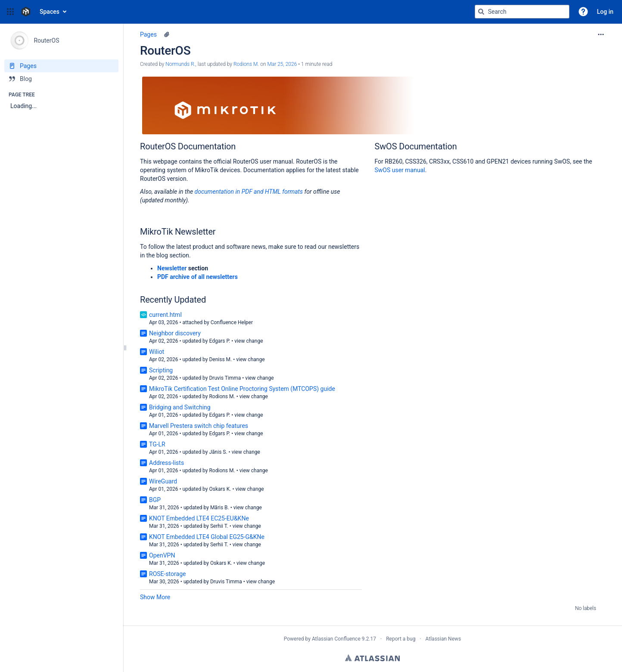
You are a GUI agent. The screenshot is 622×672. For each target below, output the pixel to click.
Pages (148, 34)
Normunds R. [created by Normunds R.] (180, 64)
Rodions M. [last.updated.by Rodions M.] (246, 64)
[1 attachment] (167, 34)
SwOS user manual (400, 170)
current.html (165, 315)
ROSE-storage (167, 574)
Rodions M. (222, 396)
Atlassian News (443, 639)
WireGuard (163, 481)
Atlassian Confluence (336, 639)
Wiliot (157, 352)
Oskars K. (220, 489)
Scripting (161, 370)
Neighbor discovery (175, 333)
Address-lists (166, 463)
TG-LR (157, 444)
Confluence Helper (232, 322)
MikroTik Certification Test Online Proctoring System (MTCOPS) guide (242, 389)
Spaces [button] (50, 12)
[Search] (481, 12)
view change (249, 341)
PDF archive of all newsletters (197, 277)
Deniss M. (220, 359)
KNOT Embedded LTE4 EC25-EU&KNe (199, 518)
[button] (10, 12)
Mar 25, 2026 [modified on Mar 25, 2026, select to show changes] (282, 64)
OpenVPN (162, 555)
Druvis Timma (225, 378)
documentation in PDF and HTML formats (249, 192)
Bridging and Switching (180, 407)
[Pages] (61, 66)
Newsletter (172, 268)
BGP (155, 500)
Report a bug (401, 639)
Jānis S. (218, 452)
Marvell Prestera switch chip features (199, 426)
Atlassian (372, 658)
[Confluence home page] (26, 12)
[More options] (601, 34)
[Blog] (61, 79)
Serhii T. (219, 526)
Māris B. (220, 508)
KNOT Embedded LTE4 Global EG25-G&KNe (207, 537)
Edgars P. (219, 341)
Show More (155, 597)
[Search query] (522, 12)
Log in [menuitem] (605, 12)
